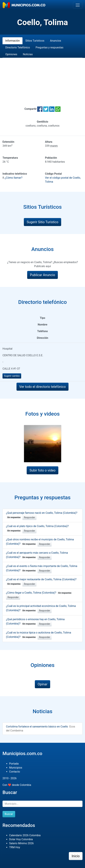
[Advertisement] (42, 78)
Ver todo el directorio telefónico (43, 387)
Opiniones (11, 54)
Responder (29, 517)
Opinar (43, 684)
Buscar (9, 814)
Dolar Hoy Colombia (21, 839)
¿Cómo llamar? (13, 178)
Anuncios (56, 41)
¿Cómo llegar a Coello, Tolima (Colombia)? (39, 593)
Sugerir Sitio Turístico (42, 222)
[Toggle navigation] (78, 5)
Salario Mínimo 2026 (21, 843)
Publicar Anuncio (43, 275)
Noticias (28, 54)
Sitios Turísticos (35, 41)
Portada (14, 764)
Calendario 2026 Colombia (25, 835)
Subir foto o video (42, 470)
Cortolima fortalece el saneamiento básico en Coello (37, 727)
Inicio (76, 856)
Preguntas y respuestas (49, 47)
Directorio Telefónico (18, 47)
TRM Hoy (15, 847)
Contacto (15, 772)
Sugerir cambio (12, 376)
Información (12, 41)
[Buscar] (42, 804)
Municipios (16, 768)
